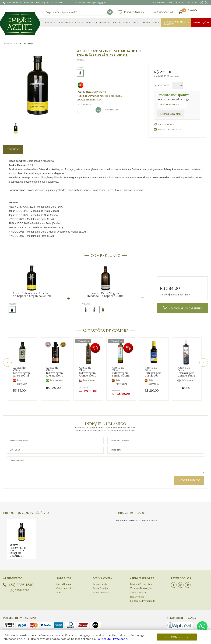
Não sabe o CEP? (112, 109)
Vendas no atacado (163, 3)
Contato (181, 3)
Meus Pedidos (101, 589)
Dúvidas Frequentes (141, 580)
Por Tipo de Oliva (98, 23)
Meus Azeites (134, 12)
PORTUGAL (122, 384)
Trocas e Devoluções (141, 585)
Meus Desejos (101, 585)
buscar (110, 12)
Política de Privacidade (112, 639)
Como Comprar (138, 589)
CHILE (92, 381)
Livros (146, 23)
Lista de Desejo (166, 125)
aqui (101, 3)
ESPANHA (22, 384)
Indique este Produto (168, 129)
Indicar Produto (189, 477)
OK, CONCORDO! (177, 637)
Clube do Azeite (176, 23)
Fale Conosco (137, 593)
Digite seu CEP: (84, 105)
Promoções (201, 23)
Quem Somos (64, 580)
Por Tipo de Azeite (71, 23)
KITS (156, 23)
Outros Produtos (126, 23)
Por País (49, 23)
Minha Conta (163, 12)
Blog (191, 3)
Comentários (105, 461)
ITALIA (190, 381)
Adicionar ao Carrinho (185, 309)
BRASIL (59, 381)
